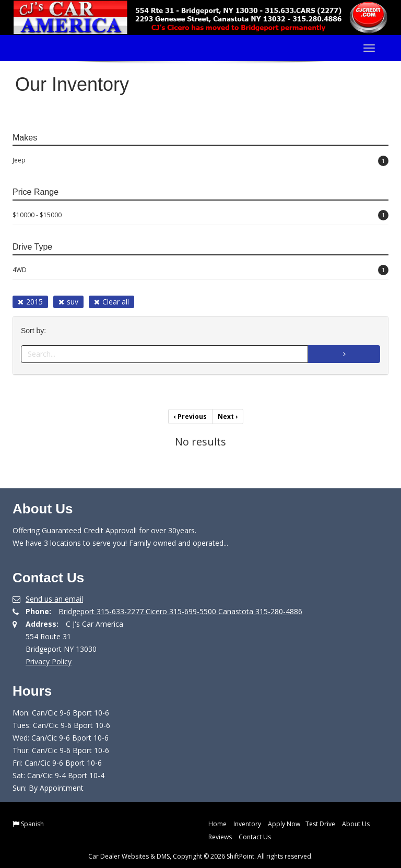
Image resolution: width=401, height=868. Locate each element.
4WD (200, 270)
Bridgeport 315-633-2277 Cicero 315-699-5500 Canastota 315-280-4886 (180, 611)
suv (68, 302)
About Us (356, 824)
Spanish (32, 824)
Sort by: (36, 331)
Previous (190, 417)
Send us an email (54, 599)
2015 (30, 302)
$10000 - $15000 (200, 215)
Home (217, 824)
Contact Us (255, 837)
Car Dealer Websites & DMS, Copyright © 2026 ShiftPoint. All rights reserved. (200, 856)
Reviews (220, 837)
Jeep (200, 161)
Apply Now (284, 824)
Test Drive (320, 824)
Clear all (111, 302)
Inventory (247, 824)
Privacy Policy (49, 661)
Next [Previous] (228, 417)
